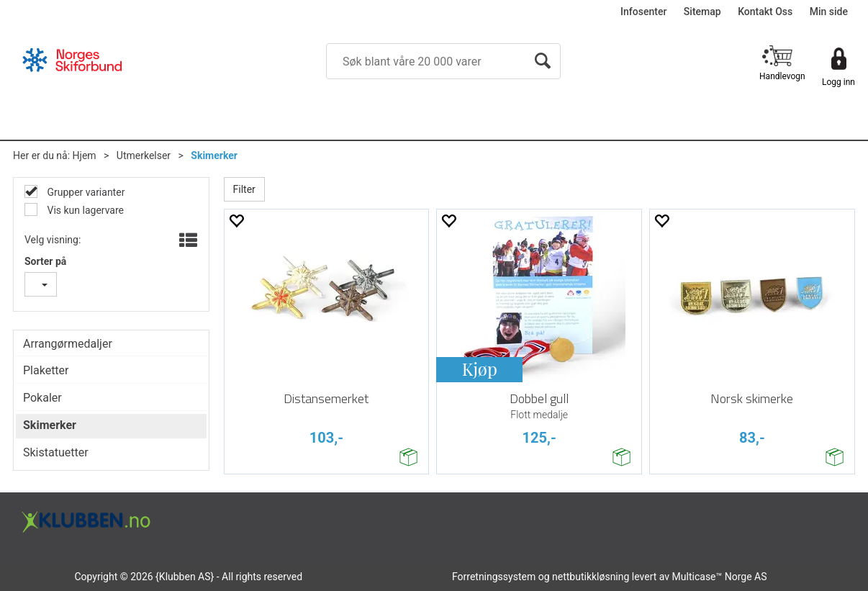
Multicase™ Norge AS (720, 577)
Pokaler (42, 398)
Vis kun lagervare (84, 210)
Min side (829, 12)
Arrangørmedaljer (68, 344)
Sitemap (702, 12)
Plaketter (46, 370)
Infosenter (643, 12)
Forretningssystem (494, 577)
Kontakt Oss (765, 12)
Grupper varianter (85, 192)
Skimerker (214, 155)
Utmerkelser (144, 155)
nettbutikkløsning (591, 577)
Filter (244, 189)
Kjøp (480, 369)
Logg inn (838, 82)
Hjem (85, 155)
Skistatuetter (56, 452)
